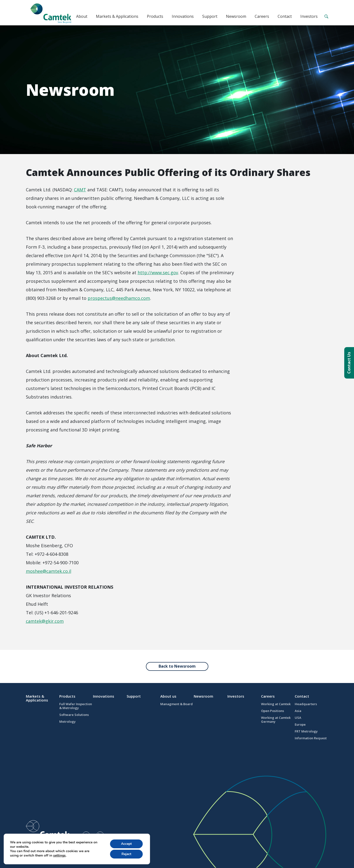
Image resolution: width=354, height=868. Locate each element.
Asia (298, 711)
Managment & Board (177, 704)
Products (155, 16)
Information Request (311, 738)
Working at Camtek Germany (276, 720)
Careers (262, 16)
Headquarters (306, 704)
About (82, 16)
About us (168, 696)
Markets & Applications (117, 16)
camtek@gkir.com (45, 621)
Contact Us (349, 363)
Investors (309, 16)
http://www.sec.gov (158, 273)
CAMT (80, 190)
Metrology (67, 722)
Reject (126, 854)
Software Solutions (74, 715)
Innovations (183, 16)
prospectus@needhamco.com (119, 298)
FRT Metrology (306, 731)
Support (210, 16)
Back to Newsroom (177, 666)
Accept (126, 844)
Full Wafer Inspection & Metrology (76, 706)
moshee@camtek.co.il (49, 571)
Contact (285, 16)
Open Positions (273, 711)
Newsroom (236, 16)
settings (59, 856)
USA (298, 718)
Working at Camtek (276, 704)
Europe (300, 724)
